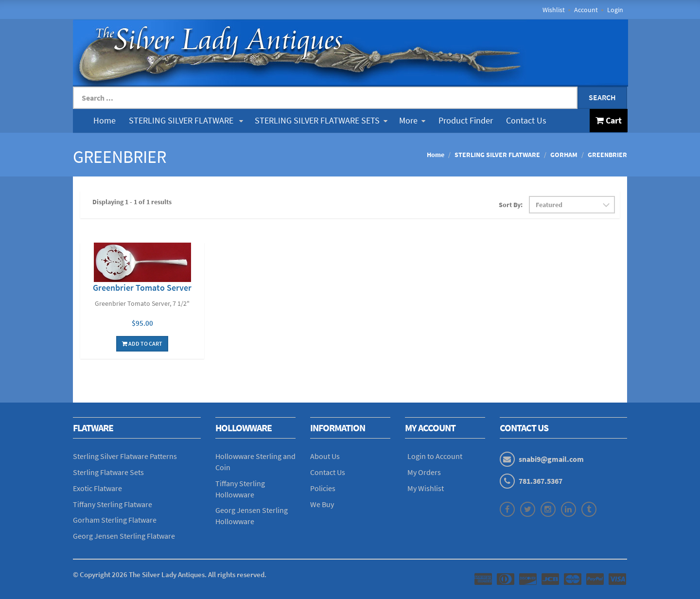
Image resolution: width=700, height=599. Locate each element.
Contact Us (526, 120)
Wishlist (554, 10)
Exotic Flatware (97, 488)
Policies (323, 488)
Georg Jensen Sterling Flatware (124, 536)
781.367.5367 (541, 481)
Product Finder (466, 120)
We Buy (322, 504)
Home (105, 120)
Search (602, 97)
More (412, 120)
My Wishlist (426, 488)
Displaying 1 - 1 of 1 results (132, 202)
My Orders (424, 472)
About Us (325, 456)
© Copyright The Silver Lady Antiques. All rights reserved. (170, 574)
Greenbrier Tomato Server (142, 288)
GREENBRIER (607, 155)
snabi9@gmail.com (551, 459)
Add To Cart (142, 344)
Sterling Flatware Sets (108, 472)
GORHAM (564, 155)
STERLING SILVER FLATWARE (186, 120)
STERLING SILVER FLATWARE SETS (321, 120)
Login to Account (435, 456)
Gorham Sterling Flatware (115, 520)
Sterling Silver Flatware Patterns (125, 456)
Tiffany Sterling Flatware (113, 504)
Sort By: (511, 205)
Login (615, 10)
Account (586, 10)
